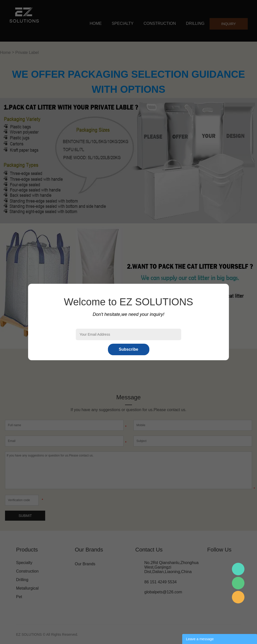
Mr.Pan (238, 569)
